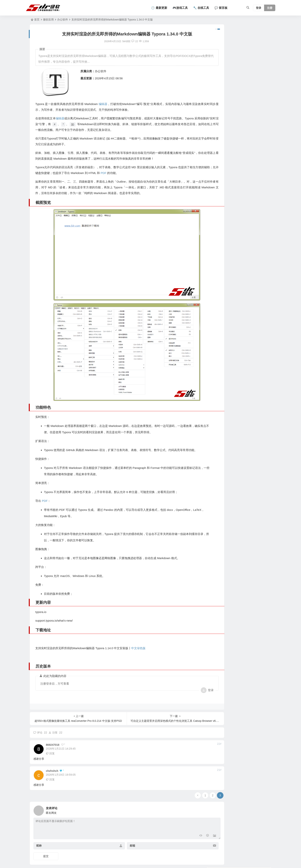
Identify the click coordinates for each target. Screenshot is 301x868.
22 (125, 41)
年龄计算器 (218, 39)
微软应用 (48, 20)
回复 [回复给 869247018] (50, 739)
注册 (270, 8)
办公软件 (63, 20)
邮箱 (123, 832)
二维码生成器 (220, 54)
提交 (46, 842)
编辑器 (102, 104)
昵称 (39, 832)
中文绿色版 (138, 634)
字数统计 (217, 46)
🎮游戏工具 (180, 8)
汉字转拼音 (218, 69)
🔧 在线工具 (201, 8)
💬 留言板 (221, 8)
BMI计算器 (218, 62)
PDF (124, 173)
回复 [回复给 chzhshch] (50, 765)
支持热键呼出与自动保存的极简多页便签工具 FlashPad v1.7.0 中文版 (249, 140)
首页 (37, 20)
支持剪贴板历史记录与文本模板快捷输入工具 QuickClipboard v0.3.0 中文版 (250, 175)
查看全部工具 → (219, 77)
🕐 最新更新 (159, 8)
